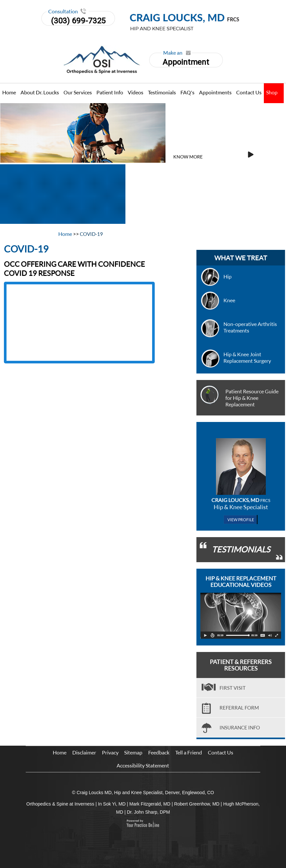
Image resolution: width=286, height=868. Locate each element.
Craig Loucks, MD (241, 500)
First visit (233, 688)
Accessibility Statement (143, 765)
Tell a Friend (189, 752)
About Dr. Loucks (40, 92)
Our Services (78, 92)
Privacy (110, 752)
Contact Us (249, 92)
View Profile (241, 520)
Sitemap (133, 752)
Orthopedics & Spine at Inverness (60, 804)
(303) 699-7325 (78, 21)
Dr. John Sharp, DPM (148, 812)
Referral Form (239, 708)
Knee (229, 300)
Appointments (215, 92)
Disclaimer (84, 752)
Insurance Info (240, 727)
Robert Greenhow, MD (197, 804)
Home (9, 92)
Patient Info (110, 92)
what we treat (241, 258)
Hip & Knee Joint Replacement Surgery (247, 357)
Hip (228, 276)
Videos (136, 92)
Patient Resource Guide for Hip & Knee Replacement (252, 398)
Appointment (186, 60)
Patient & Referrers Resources (241, 665)
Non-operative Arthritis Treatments (250, 327)
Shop (272, 92)
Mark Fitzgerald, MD (150, 804)
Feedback (159, 752)
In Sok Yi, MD (112, 804)
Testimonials (162, 92)
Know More (188, 157)
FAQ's (187, 92)
